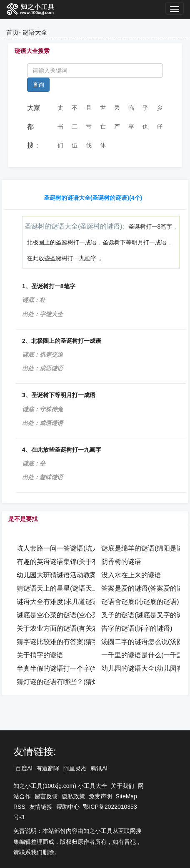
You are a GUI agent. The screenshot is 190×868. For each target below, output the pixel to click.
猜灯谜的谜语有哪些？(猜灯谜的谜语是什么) (82, 682)
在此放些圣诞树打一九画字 (62, 258)
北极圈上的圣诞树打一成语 (62, 242)
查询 (38, 85)
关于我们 (122, 786)
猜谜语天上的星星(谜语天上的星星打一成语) (82, 588)
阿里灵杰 (75, 768)
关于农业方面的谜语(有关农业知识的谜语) (79, 628)
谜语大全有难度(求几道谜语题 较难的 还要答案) (87, 602)
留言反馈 (46, 796)
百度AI (24, 768)
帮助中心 (68, 807)
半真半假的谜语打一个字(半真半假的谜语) (79, 668)
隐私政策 (73, 796)
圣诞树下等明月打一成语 (135, 242)
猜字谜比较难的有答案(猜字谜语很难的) (76, 642)
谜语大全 (35, 32)
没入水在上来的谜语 (131, 575)
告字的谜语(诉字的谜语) (137, 628)
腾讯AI (99, 768)
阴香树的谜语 (121, 562)
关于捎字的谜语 (40, 655)
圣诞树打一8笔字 (150, 226)
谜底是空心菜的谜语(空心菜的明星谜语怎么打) (86, 615)
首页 (12, 32)
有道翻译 (48, 768)
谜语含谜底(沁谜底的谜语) (140, 602)
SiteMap (126, 796)
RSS (19, 807)
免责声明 (100, 796)
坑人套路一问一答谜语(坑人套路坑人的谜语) (82, 548)
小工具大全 (92, 786)
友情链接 (41, 807)
